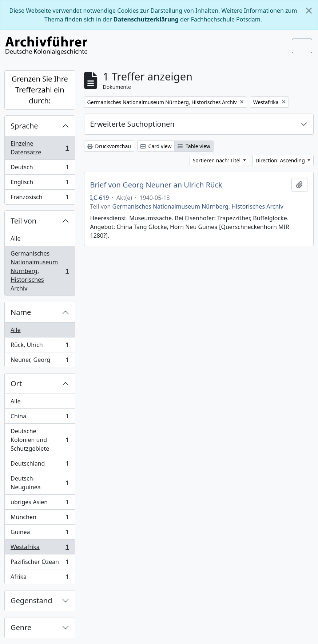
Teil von (23, 221)
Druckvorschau (109, 146)
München (40, 519)
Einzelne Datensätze (40, 148)
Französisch (40, 198)
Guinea (40, 534)
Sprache (24, 126)
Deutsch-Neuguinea (40, 483)
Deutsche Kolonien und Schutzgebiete (40, 440)
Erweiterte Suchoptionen (132, 124)
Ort (16, 384)
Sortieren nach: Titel (217, 160)
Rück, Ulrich (40, 346)
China (40, 418)
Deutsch (40, 169)
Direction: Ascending (281, 160)
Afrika (40, 578)
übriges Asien (40, 504)
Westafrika (40, 548)
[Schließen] (309, 11)
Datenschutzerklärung (146, 19)
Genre (21, 627)
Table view (194, 146)
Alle (16, 238)
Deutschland (40, 465)
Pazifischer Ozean (40, 563)
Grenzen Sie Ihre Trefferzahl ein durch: (40, 90)
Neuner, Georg (40, 361)
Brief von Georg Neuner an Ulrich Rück (156, 185)
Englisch (40, 184)
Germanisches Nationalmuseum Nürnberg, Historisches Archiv (40, 271)
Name (21, 312)
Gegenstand (31, 600)
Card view (156, 146)
